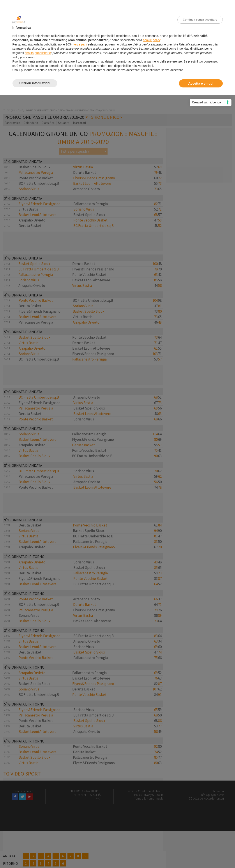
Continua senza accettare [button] (200, 20)
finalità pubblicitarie (38, 53)
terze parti (80, 44)
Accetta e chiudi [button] (201, 83)
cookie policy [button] (151, 40)
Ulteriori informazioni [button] (35, 83)
